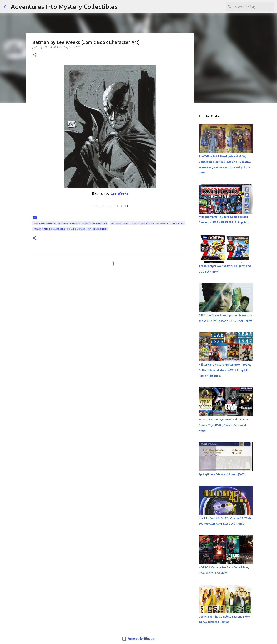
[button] (35, 55)
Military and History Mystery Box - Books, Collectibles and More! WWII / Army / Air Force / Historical (225, 370)
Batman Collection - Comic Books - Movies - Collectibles (147, 223)
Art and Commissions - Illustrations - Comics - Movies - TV (70, 223)
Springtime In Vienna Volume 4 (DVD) (222, 474)
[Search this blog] (254, 7)
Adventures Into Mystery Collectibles (64, 7)
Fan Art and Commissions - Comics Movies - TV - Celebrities (70, 229)
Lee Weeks (120, 193)
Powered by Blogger (138, 639)
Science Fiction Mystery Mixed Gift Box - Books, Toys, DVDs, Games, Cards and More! (224, 425)
